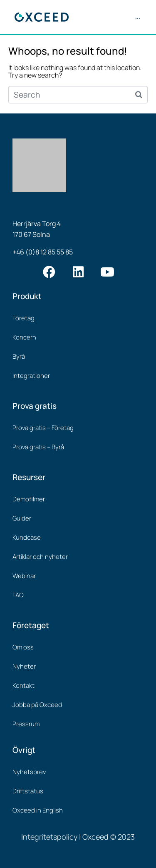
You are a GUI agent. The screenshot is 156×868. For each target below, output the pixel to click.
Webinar (24, 576)
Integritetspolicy (49, 837)
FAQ (18, 595)
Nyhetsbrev (29, 772)
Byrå (19, 356)
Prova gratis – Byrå (38, 447)
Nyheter (24, 666)
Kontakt (24, 686)
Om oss (23, 647)
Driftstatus (28, 791)
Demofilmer (29, 499)
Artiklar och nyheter (40, 557)
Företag (24, 318)
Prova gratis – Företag (43, 428)
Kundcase (27, 537)
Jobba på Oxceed (37, 705)
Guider (22, 518)
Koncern (24, 337)
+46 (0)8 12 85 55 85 (43, 252)
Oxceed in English (38, 810)
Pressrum (26, 724)
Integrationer (31, 376)
